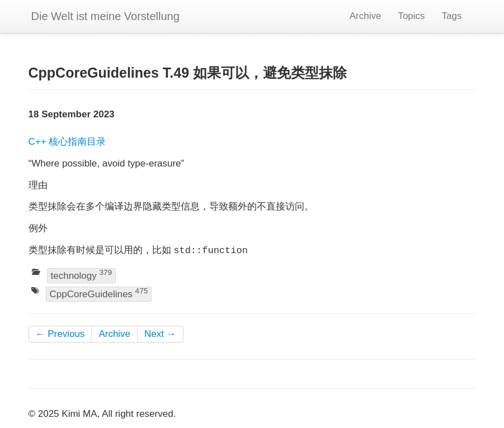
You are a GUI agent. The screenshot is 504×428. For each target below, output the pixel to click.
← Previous (60, 334)
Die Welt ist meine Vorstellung (105, 16)
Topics (411, 16)
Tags (452, 16)
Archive (366, 16)
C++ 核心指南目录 (67, 142)
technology (82, 275)
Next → (160, 334)
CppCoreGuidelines (99, 294)
